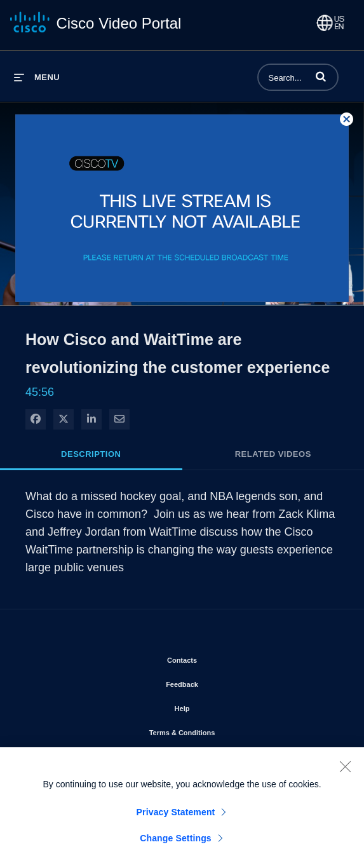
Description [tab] (91, 454)
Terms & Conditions (219, 730)
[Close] (345, 768)
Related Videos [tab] (273, 454)
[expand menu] (37, 77)
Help (219, 706)
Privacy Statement (176, 813)
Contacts (218, 658)
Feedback (218, 682)
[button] (321, 76)
